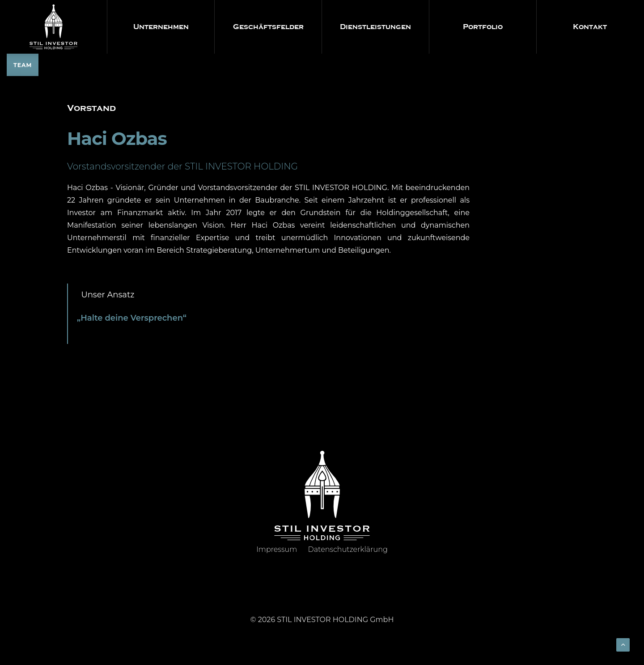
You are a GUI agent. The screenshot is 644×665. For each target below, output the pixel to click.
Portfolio (483, 27)
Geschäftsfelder (268, 27)
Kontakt (590, 27)
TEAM (23, 65)
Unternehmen (161, 27)
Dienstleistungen (375, 27)
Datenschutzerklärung (348, 549)
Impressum (277, 549)
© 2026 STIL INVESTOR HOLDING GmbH (322, 620)
